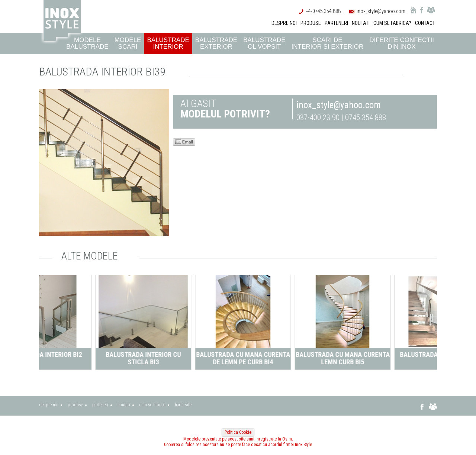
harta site (183, 405)
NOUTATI (361, 23)
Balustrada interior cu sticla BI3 (189, 358)
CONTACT (425, 23)
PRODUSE (311, 23)
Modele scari (128, 43)
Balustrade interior (168, 43)
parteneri (100, 405)
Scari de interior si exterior (328, 43)
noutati (124, 405)
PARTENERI (336, 23)
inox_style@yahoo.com (381, 11)
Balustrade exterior (216, 43)
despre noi (49, 405)
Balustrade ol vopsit (264, 43)
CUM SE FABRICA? (392, 23)
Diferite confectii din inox (402, 43)
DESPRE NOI (284, 23)
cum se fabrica (152, 405)
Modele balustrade (87, 43)
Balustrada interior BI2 (89, 354)
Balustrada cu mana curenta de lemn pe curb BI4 (288, 358)
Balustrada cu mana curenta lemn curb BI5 (388, 358)
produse (75, 405)
